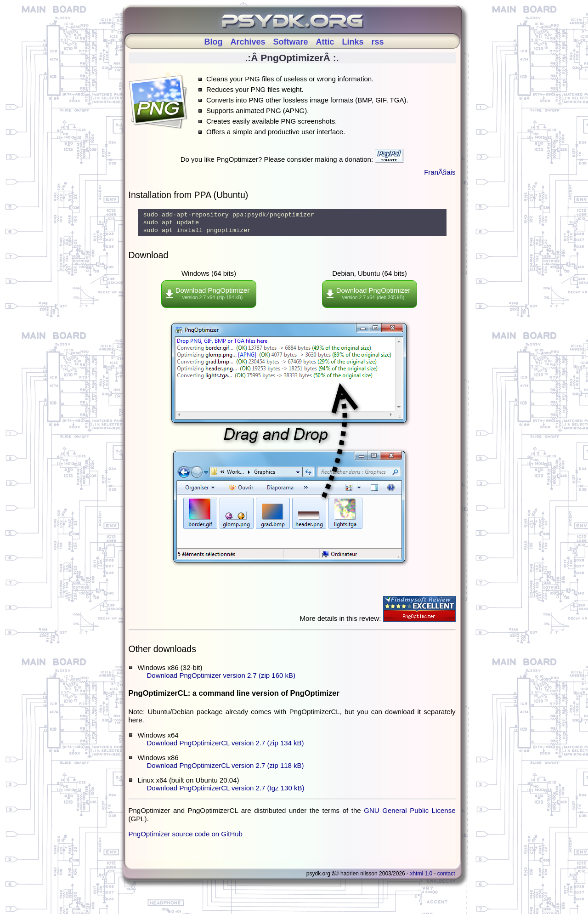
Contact (446, 878)
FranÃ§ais (440, 172)
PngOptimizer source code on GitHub (186, 838)
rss (378, 42)
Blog (213, 42)
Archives (248, 42)
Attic (325, 42)
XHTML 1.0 (421, 878)
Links (353, 42)
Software (290, 42)
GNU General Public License (410, 815)
